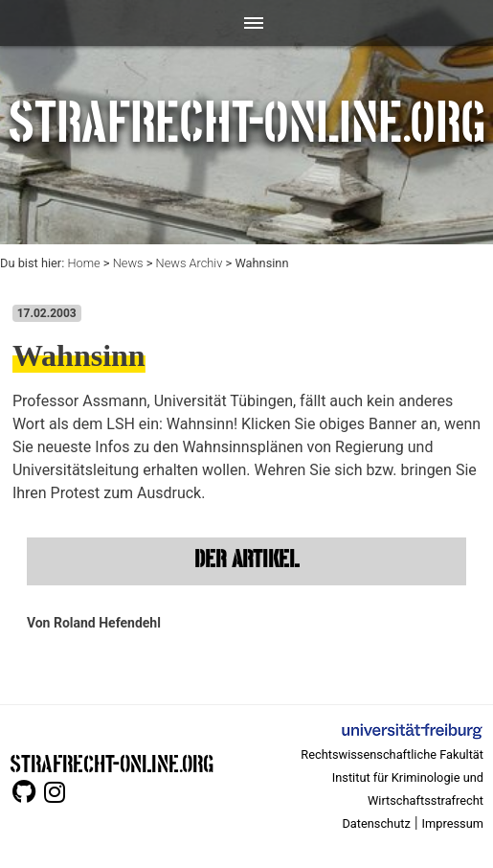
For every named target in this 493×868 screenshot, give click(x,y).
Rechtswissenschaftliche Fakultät (392, 754)
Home (83, 263)
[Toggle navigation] (246, 23)
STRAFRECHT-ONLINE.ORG (112, 762)
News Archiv (190, 263)
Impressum (453, 823)
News (128, 263)
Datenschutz (376, 823)
